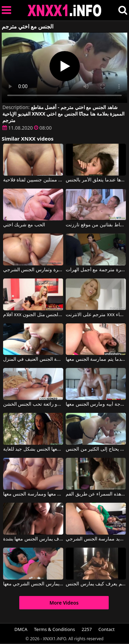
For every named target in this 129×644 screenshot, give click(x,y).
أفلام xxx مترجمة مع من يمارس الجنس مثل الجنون (33, 315)
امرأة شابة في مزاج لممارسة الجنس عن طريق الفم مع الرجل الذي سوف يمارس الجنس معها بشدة (33, 539)
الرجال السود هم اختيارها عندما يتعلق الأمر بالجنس (96, 180)
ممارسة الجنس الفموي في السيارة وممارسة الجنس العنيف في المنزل (33, 359)
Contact (106, 629)
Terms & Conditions (55, 629)
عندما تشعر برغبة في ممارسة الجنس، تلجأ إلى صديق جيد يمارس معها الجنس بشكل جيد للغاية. (33, 449)
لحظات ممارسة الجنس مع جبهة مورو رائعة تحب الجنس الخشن (33, 404)
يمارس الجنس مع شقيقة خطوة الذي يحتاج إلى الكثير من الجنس (96, 449)
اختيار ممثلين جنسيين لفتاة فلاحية (33, 180)
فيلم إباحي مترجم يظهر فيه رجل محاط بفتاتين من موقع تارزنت (96, 225)
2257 (87, 629)
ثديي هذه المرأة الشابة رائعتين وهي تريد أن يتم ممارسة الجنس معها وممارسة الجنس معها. (33, 494)
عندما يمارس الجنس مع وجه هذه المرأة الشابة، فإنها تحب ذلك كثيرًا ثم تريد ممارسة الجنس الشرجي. (96, 539)
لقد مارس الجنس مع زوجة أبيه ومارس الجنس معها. (96, 404)
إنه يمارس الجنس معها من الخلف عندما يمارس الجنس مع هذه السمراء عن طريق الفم (96, 494)
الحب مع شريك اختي (24, 225)
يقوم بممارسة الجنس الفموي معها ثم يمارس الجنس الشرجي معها (33, 584)
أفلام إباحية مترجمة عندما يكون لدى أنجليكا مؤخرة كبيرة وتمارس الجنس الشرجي (33, 270)
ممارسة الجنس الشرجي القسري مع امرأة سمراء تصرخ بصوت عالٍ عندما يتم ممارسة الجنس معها (96, 359)
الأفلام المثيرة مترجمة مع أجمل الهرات (96, 270)
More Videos (64, 603)
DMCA (21, 629)
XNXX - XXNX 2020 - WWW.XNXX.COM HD (65, 10)
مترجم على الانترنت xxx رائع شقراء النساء (96, 315)
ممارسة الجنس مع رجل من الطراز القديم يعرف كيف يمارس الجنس (96, 584)
